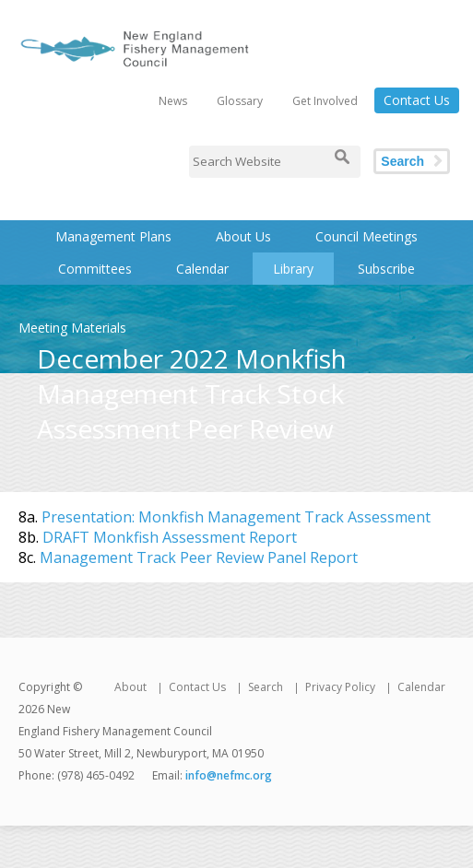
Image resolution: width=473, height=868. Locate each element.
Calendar (202, 269)
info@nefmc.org (229, 775)
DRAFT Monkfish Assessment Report (170, 537)
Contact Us (417, 100)
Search (402, 161)
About (130, 687)
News (173, 101)
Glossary (240, 101)
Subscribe (386, 269)
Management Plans (113, 236)
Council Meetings (367, 236)
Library (293, 269)
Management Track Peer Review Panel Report (199, 557)
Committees (95, 269)
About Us (243, 236)
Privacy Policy (340, 687)
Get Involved (325, 101)
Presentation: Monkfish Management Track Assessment (236, 517)
